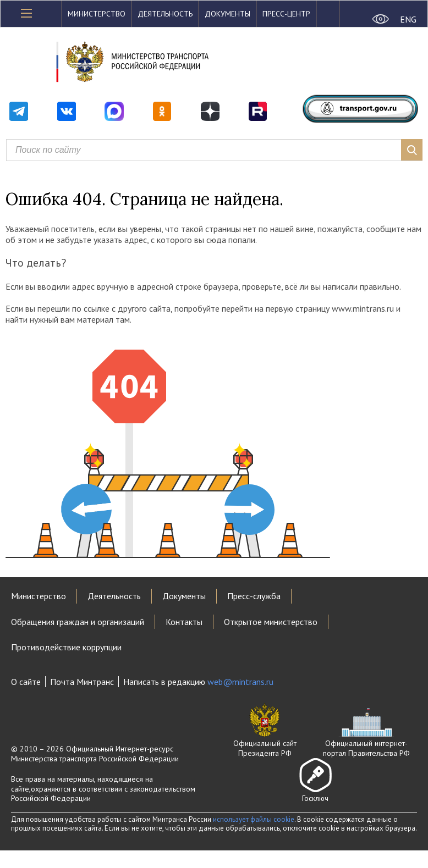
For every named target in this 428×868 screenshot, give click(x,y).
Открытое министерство (271, 622)
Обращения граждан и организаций (78, 622)
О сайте (26, 682)
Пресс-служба (254, 596)
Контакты (184, 622)
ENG (408, 19)
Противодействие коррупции (66, 647)
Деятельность (165, 14)
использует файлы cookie (254, 819)
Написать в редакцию (198, 682)
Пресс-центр (286, 14)
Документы (227, 14)
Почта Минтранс (82, 682)
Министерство (97, 14)
